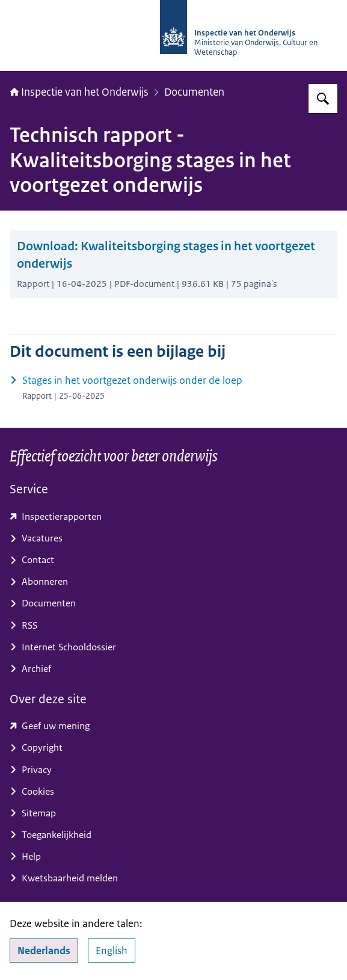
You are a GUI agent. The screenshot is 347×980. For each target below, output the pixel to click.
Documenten (194, 92)
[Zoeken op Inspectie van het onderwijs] (323, 99)
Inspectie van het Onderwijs (79, 92)
